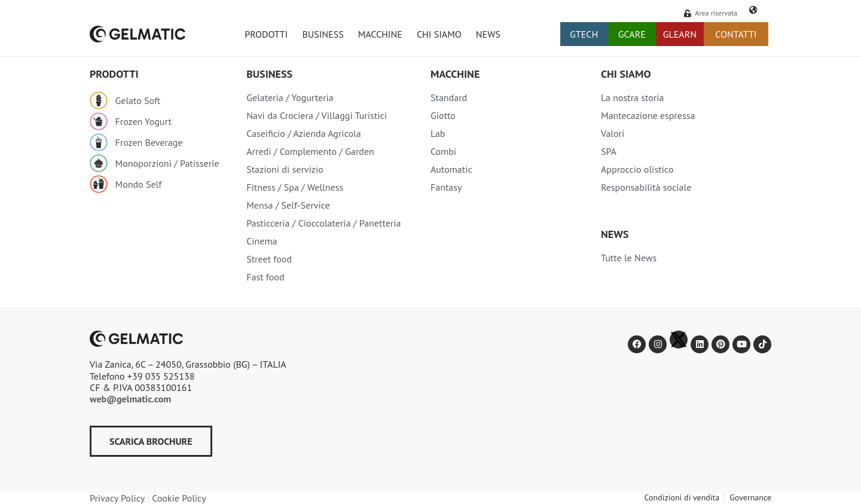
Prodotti (114, 74)
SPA (609, 151)
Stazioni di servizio (285, 169)
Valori (613, 133)
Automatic (451, 169)
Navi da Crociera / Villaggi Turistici (317, 115)
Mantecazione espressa (648, 115)
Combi (443, 151)
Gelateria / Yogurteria (290, 97)
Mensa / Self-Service (288, 205)
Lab (438, 133)
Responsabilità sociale (646, 187)
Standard (449, 97)
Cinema (262, 241)
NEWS (488, 34)
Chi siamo (626, 74)
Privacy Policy (117, 498)
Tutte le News (629, 258)
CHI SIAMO (439, 34)
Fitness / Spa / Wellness (295, 187)
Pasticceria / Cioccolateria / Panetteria (323, 223)
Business (269, 74)
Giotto (443, 115)
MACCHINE (380, 34)
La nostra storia (633, 97)
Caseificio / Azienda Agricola (304, 133)
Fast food (265, 277)
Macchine (455, 74)
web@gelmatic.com (130, 399)
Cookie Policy (179, 498)
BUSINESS (323, 34)
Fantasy (446, 187)
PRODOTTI (266, 34)
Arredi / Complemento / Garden (310, 151)
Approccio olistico (637, 169)
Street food (269, 259)
